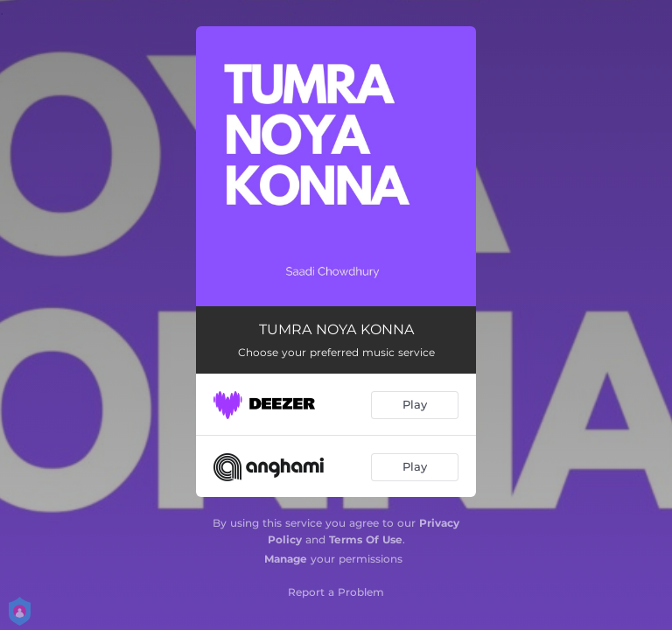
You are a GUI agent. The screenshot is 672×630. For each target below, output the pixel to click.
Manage (286, 559)
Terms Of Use (366, 539)
